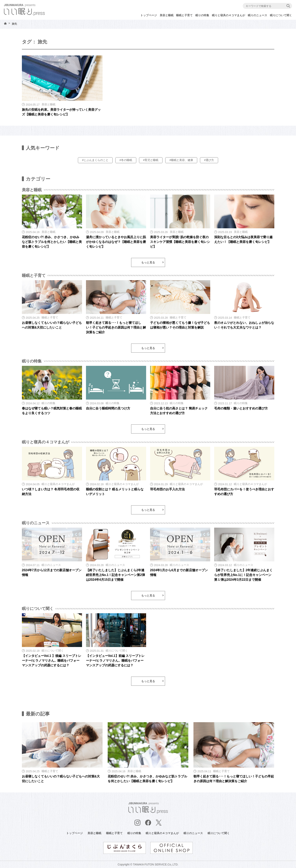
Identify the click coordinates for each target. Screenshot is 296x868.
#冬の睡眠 (126, 160)
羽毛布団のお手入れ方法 (167, 489)
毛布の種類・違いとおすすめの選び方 (241, 408)
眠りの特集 (202, 15)
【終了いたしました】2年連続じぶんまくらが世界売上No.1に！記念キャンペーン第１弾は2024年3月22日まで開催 (243, 575)
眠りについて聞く (281, 15)
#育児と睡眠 (151, 160)
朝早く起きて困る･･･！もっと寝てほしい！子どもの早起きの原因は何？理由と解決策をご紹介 (116, 327)
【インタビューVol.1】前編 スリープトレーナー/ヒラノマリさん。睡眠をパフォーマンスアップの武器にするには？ (115, 661)
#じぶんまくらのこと (95, 160)
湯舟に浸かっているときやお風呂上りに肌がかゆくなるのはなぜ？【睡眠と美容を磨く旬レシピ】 (116, 242)
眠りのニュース (258, 15)
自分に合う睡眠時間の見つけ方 (108, 408)
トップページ (149, 15)
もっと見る (148, 262)
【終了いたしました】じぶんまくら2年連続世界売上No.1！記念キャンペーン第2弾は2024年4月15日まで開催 (116, 575)
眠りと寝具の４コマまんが (229, 15)
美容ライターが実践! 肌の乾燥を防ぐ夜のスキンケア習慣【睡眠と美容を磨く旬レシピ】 (180, 242)
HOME (5, 23)
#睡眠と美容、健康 (181, 160)
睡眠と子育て (184, 15)
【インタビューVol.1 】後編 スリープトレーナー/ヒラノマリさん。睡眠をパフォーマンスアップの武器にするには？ (52, 661)
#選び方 (209, 160)
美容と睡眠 (167, 15)
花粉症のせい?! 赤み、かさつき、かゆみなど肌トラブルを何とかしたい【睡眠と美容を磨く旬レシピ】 (52, 242)
